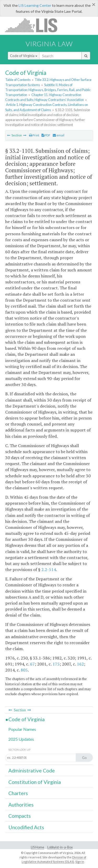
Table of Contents (18, 80)
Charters (18, 793)
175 (56, 664)
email (59, 135)
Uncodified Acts (26, 827)
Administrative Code (32, 771)
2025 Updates (21, 739)
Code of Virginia (24, 56)
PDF (46, 135)
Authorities (21, 805)
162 (80, 664)
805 (24, 670)
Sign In (80, 862)
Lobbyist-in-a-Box (60, 847)
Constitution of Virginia (35, 782)
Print (34, 135)
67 (32, 664)
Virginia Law (49, 44)
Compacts (20, 816)
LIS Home (38, 847)
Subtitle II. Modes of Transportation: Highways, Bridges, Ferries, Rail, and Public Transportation (48, 90)
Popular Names (22, 729)
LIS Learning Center (35, 5)
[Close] (94, 4)
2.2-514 (49, 569)
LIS (34, 25)
